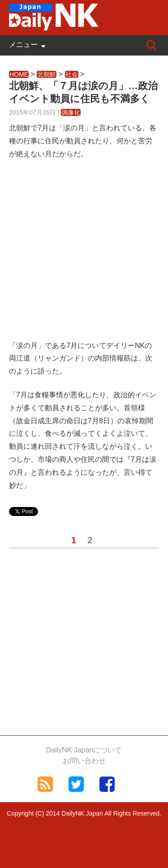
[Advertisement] (84, 256)
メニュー (23, 45)
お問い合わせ (84, 761)
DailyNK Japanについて (84, 750)
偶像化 (71, 112)
